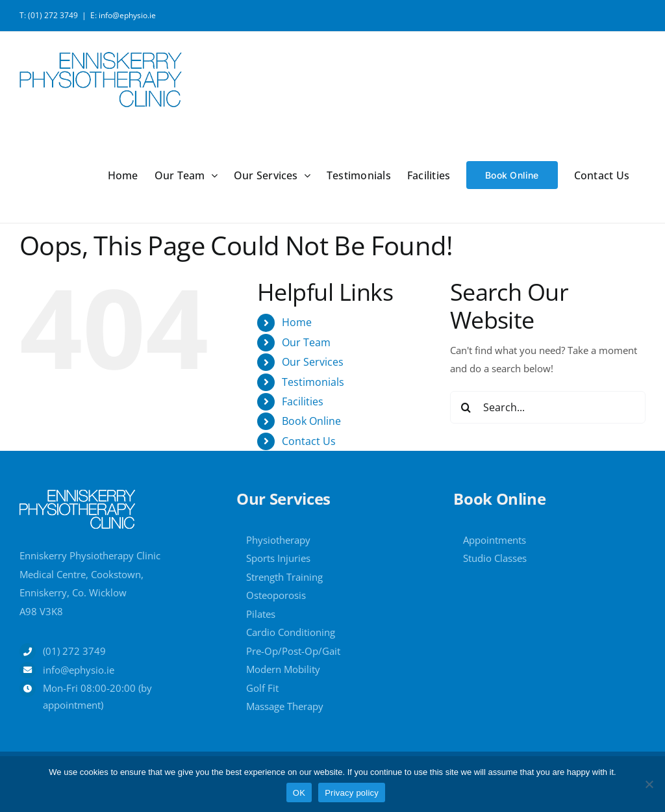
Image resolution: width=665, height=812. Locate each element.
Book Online (311, 421)
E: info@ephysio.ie (123, 15)
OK (299, 793)
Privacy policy (352, 793)
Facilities (303, 401)
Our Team (306, 342)
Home (297, 322)
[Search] (466, 407)
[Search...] (548, 407)
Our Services (313, 362)
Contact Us (309, 441)
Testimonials (313, 382)
